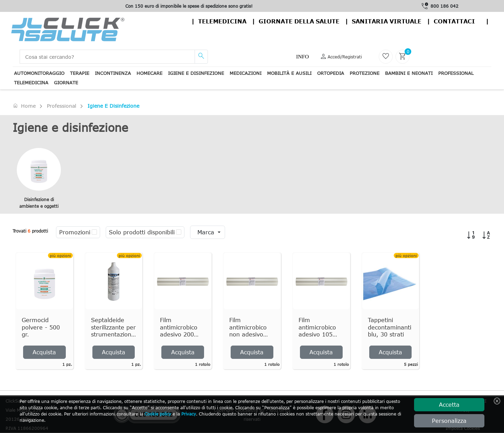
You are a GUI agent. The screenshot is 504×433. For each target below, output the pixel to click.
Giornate (66, 83)
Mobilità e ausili (289, 73)
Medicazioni (246, 73)
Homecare (149, 73)
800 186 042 (444, 6)
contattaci (454, 21)
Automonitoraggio (39, 73)
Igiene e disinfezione (196, 73)
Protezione (365, 73)
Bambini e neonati (409, 73)
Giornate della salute (299, 21)
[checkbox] (94, 232)
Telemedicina (222, 21)
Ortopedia (331, 73)
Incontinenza (113, 73)
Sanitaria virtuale (387, 21)
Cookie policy (158, 414)
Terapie (80, 73)
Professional (456, 73)
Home (24, 106)
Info (302, 56)
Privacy (189, 414)
